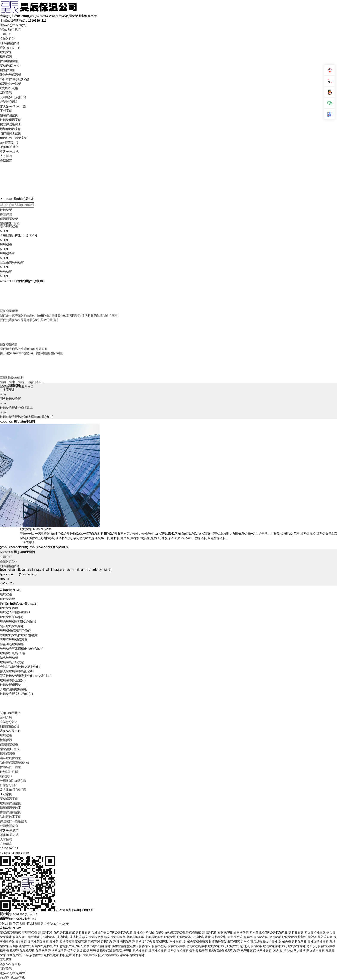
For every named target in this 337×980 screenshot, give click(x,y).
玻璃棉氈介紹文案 (12, 662)
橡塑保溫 (6, 57)
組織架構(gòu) (10, 43)
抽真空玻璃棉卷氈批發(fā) (17, 671)
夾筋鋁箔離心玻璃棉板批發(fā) (20, 667)
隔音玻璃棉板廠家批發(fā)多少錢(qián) (26, 676)
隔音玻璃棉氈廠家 (12, 626)
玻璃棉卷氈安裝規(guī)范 (17, 694)
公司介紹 (6, 34)
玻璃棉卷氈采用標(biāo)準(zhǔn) (22, 649)
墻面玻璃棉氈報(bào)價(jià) (18, 622)
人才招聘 (6, 156)
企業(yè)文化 (9, 38)
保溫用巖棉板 (9, 61)
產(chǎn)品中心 (10, 48)
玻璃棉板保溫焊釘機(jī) (15, 631)
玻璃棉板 (6, 52)
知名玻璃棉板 (9, 658)
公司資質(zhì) (9, 142)
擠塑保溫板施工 (11, 124)
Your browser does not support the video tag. (32, 180)
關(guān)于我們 (10, 29)
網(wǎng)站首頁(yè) (13, 25)
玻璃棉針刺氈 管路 (12, 653)
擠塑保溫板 (8, 70)
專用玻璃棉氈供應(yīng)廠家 (19, 635)
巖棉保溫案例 (9, 115)
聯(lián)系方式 (9, 151)
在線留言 (6, 160)
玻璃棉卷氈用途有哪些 (15, 612)
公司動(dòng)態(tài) (13, 97)
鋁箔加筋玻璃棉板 (12, 644)
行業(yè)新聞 (9, 102)
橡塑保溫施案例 (11, 129)
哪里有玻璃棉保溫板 (14, 640)
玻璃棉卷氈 (8, 599)
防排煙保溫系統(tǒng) (15, 79)
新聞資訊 (6, 93)
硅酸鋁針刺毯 (9, 88)
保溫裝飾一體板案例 (14, 138)
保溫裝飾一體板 (11, 84)
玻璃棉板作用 (9, 608)
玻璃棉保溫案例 (11, 120)
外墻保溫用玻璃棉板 (14, 689)
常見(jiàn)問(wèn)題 (13, 106)
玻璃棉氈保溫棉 (11, 685)
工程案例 (6, 111)
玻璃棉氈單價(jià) (11, 617)
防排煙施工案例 (11, 133)
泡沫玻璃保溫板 (11, 75)
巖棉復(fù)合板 (10, 66)
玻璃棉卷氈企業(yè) (13, 680)
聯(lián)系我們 (9, 147)
